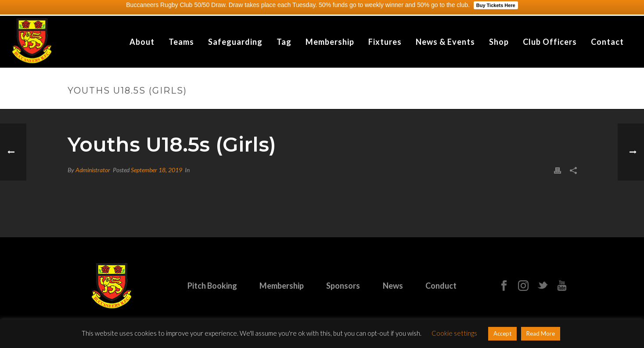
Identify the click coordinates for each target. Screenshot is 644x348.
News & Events (445, 42)
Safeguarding (235, 42)
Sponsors (343, 286)
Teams (181, 42)
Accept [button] (502, 333)
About (142, 42)
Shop (499, 42)
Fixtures (385, 42)
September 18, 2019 (157, 170)
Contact (607, 42)
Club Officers (550, 42)
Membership (330, 42)
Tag (284, 42)
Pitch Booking (212, 286)
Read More (541, 333)
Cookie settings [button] (454, 333)
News (393, 286)
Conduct (441, 286)
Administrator (93, 170)
